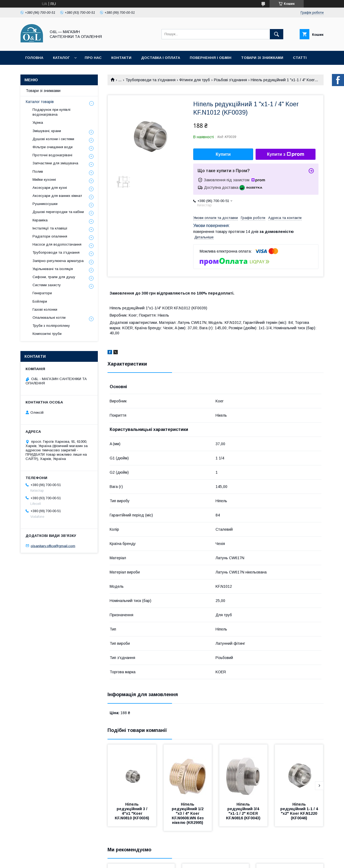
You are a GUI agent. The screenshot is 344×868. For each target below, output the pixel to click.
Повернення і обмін (211, 58)
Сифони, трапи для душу (54, 277)
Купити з (285, 154)
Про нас (93, 58)
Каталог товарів (40, 102)
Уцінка (38, 123)
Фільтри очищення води (53, 147)
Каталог (61, 58)
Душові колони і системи (53, 139)
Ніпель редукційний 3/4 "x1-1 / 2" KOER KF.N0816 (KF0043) (243, 811)
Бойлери (40, 301)
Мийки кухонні (44, 180)
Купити (223, 154)
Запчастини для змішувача (55, 163)
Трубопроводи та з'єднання (150, 80)
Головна (34, 58)
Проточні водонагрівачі (52, 155)
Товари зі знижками (262, 58)
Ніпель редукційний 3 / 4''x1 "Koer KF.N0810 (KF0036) (132, 811)
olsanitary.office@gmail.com (53, 546)
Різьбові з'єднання (230, 80)
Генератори (42, 293)
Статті (300, 58)
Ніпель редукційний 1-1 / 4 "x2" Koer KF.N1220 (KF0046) (300, 811)
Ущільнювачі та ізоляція (53, 269)
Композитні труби (47, 334)
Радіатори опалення (50, 236)
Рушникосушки (45, 204)
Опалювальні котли (49, 318)
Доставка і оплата (161, 58)
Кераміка (40, 220)
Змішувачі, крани (47, 131)
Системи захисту (47, 285)
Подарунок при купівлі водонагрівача (51, 112)
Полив (38, 171)
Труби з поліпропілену (51, 326)
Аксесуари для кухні (50, 188)
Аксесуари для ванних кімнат (57, 196)
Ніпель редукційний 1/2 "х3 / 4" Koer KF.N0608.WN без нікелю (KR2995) (188, 813)
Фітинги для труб (195, 80)
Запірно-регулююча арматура (58, 261)
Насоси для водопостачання (57, 244)
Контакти (121, 58)
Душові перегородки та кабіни (58, 212)
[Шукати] (277, 34)
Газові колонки (45, 309)
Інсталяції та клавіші (50, 228)
